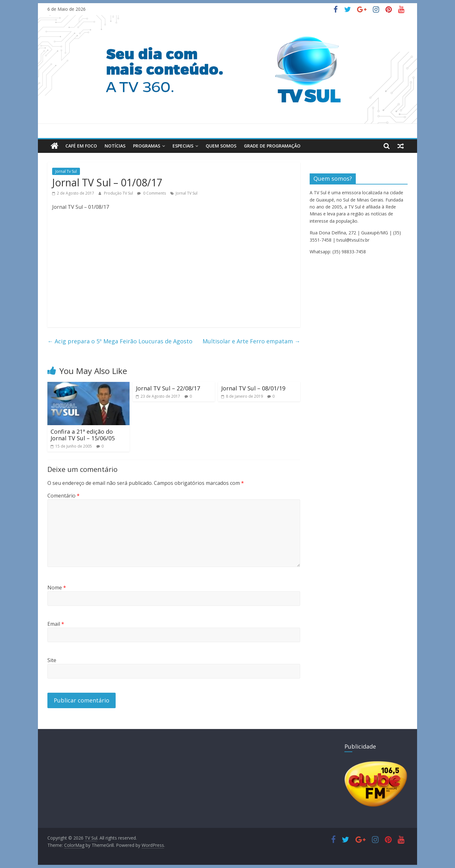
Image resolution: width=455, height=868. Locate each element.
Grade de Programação (272, 146)
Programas (147, 146)
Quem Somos (221, 146)
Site (52, 660)
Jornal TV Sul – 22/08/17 (168, 388)
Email (56, 624)
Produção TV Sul (119, 193)
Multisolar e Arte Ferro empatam (251, 341)
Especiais (183, 146)
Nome (57, 588)
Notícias (115, 146)
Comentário (64, 496)
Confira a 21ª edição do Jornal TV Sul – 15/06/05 (83, 435)
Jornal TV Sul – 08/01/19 (253, 388)
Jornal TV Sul (187, 193)
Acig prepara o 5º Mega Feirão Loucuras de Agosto (120, 341)
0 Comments (152, 193)
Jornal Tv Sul (66, 171)
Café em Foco (81, 146)
